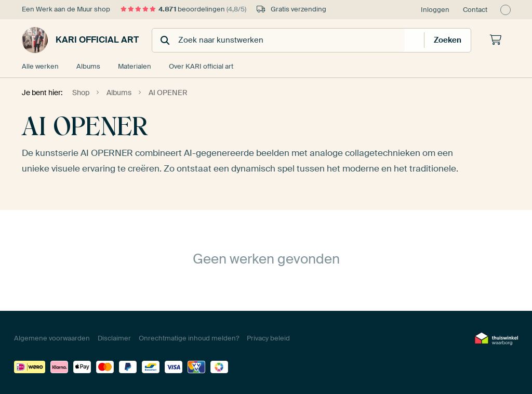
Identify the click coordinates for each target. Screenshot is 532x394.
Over (201, 66)
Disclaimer (114, 338)
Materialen (135, 66)
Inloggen (435, 10)
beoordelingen (183, 9)
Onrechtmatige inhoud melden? (189, 338)
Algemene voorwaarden (52, 338)
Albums (88, 66)
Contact (475, 10)
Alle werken (40, 66)
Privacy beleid (268, 338)
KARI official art (80, 40)
